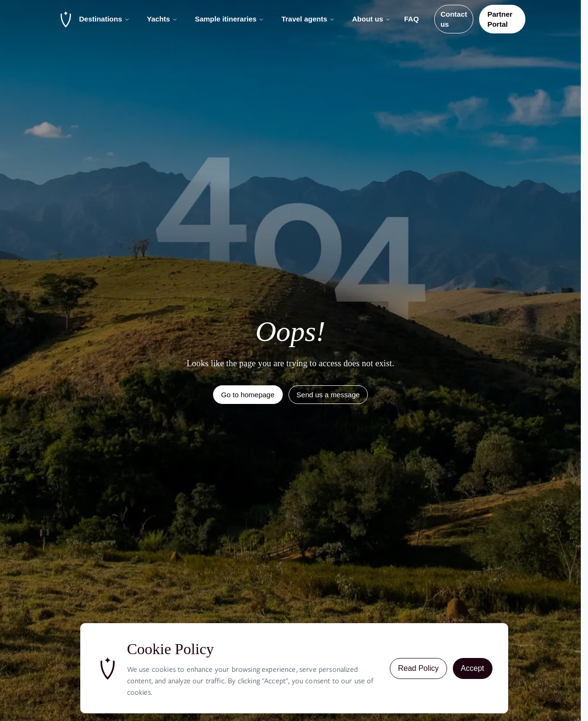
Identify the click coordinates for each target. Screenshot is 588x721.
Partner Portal (500, 19)
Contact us (454, 19)
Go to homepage (248, 395)
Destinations (105, 19)
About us (371, 19)
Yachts (162, 19)
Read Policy (418, 668)
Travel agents (308, 19)
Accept (473, 668)
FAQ (412, 19)
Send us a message (328, 395)
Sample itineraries (230, 19)
